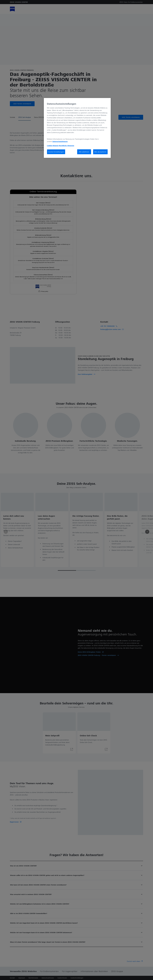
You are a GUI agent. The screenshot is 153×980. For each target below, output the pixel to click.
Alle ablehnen (84, 152)
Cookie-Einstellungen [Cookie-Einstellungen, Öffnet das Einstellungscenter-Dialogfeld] (56, 152)
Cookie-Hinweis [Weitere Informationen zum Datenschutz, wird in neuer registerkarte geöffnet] (53, 146)
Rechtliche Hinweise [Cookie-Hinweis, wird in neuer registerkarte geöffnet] (67, 146)
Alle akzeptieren (100, 152)
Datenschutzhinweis (60, 141)
